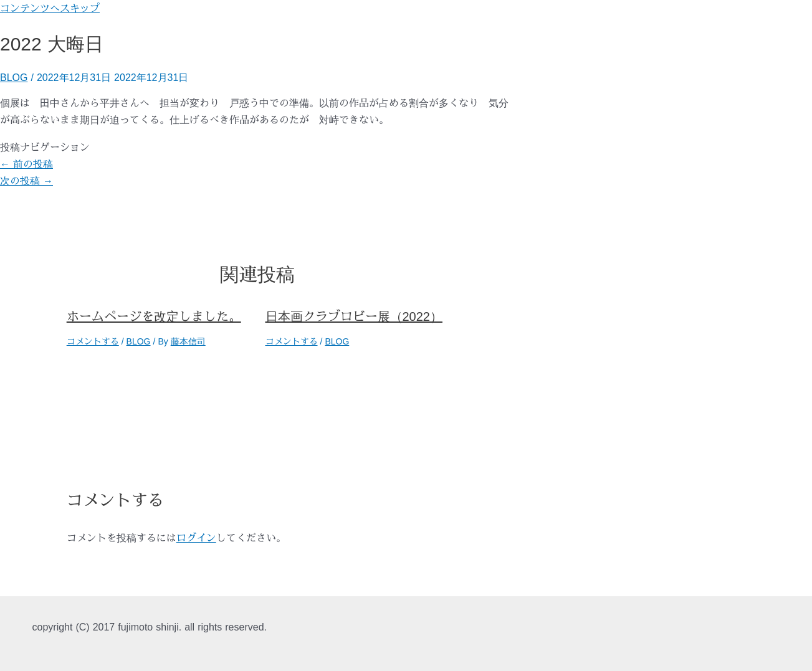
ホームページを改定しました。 (154, 316)
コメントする (93, 341)
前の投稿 (26, 164)
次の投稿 (26, 181)
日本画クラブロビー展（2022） (354, 316)
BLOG (14, 77)
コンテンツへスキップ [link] (50, 8)
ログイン (196, 538)
